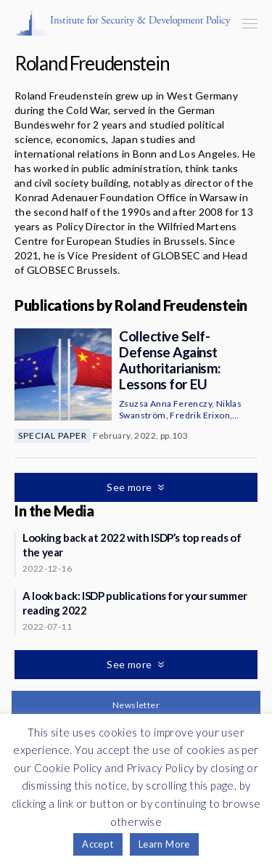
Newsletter (136, 705)
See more (131, 487)
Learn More (164, 844)
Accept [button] (98, 844)
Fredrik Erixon (200, 415)
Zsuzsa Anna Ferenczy (165, 403)
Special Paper (53, 435)
